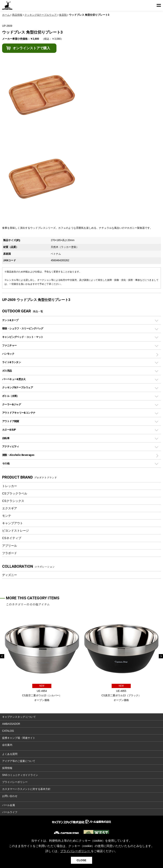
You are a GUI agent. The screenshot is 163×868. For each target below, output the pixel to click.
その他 (6, 463)
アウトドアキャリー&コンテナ (19, 413)
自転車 (6, 438)
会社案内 (7, 745)
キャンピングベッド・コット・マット (23, 337)
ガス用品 (7, 371)
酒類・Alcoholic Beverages (18, 455)
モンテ (7, 516)
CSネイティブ (12, 538)
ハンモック (8, 354)
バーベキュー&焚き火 (14, 379)
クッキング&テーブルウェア (18, 387)
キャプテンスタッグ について (19, 717)
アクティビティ (11, 446)
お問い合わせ (10, 796)
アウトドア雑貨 (11, 421)
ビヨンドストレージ (15, 531)
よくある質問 (10, 754)
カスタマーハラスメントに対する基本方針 (26, 789)
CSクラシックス (13, 501)
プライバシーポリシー (15, 782)
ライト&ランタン (11, 362)
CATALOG (8, 731)
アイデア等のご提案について (19, 761)
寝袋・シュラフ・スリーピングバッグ (23, 328)
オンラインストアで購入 (31, 48)
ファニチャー (9, 345)
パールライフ (10, 812)
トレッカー (10, 486)
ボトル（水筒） (11, 396)
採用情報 (7, 768)
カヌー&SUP (9, 430)
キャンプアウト (13, 523)
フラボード (10, 553)
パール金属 (8, 805)
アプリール (10, 546)
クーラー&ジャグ (11, 404)
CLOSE (81, 860)
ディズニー (10, 575)
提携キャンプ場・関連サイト (19, 738)
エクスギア (10, 508)
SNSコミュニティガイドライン (20, 775)
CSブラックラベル (15, 493)
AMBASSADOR (11, 724)
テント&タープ (10, 320)
